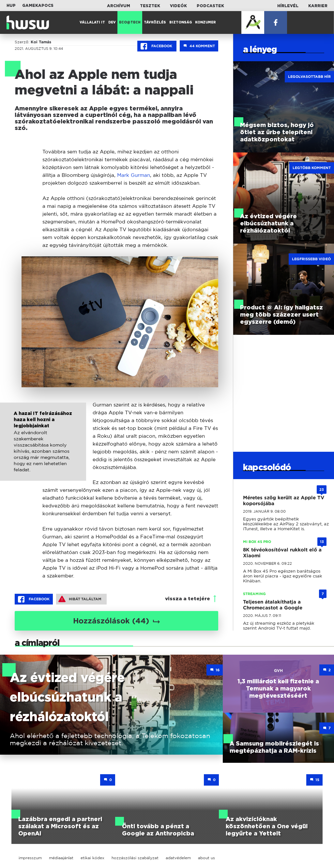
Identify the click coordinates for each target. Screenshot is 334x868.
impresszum (30, 858)
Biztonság (181, 22)
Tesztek (150, 6)
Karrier (318, 6)
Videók (178, 6)
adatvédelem (178, 858)
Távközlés (155, 22)
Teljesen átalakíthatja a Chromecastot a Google (273, 605)
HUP (11, 6)
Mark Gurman (134, 175)
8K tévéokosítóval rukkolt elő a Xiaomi (282, 553)
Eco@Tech (130, 22)
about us (206, 858)
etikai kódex (92, 858)
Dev (112, 22)
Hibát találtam (80, 599)
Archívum (119, 6)
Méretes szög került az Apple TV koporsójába (284, 501)
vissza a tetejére (188, 599)
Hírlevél (288, 6)
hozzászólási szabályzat (135, 858)
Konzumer (205, 22)
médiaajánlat (61, 858)
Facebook (157, 46)
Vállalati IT (92, 22)
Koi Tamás (41, 42)
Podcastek (210, 6)
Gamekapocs (38, 6)
